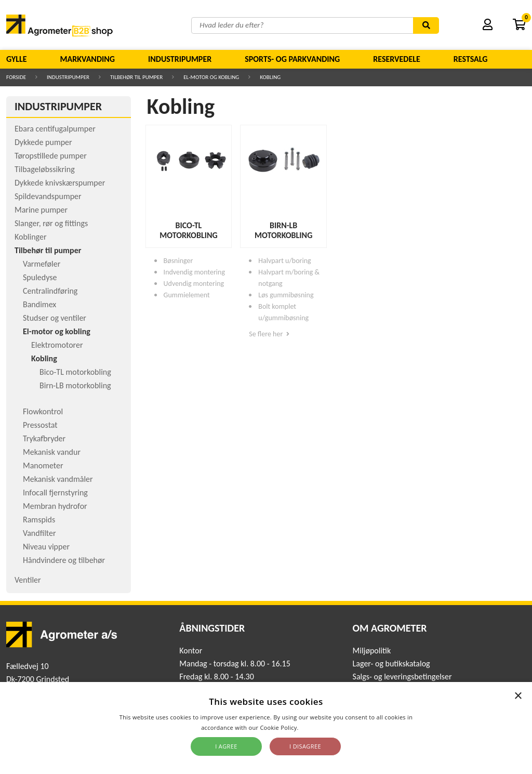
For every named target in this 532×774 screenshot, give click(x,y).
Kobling (270, 77)
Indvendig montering (194, 272)
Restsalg (471, 59)
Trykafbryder (44, 438)
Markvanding (88, 59)
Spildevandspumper (48, 196)
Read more (316, 727)
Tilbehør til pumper (136, 77)
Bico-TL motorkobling (75, 372)
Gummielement (187, 295)
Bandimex (39, 304)
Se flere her (269, 334)
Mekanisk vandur (52, 452)
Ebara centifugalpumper (55, 129)
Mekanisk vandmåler (58, 479)
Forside (16, 77)
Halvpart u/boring (284, 261)
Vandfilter (39, 533)
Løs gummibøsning (286, 295)
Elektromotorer (57, 345)
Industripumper (180, 59)
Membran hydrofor (55, 506)
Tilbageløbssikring (45, 169)
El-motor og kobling (211, 77)
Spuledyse (40, 277)
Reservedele (397, 59)
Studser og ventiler (55, 318)
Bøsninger (178, 261)
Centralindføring (50, 291)
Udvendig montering (194, 284)
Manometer (43, 465)
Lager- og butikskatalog (391, 664)
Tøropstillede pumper (51, 156)
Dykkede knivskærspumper (60, 183)
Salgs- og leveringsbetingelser (402, 677)
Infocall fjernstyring (55, 493)
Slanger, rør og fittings (51, 223)
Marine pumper (41, 210)
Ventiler (28, 580)
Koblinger (31, 237)
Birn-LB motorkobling (75, 385)
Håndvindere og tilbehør (64, 560)
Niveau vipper (46, 547)
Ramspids (39, 520)
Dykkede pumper (43, 142)
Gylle (17, 59)
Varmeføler (42, 264)
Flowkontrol (43, 411)
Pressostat (40, 425)
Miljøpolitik (372, 651)
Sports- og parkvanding (292, 59)
